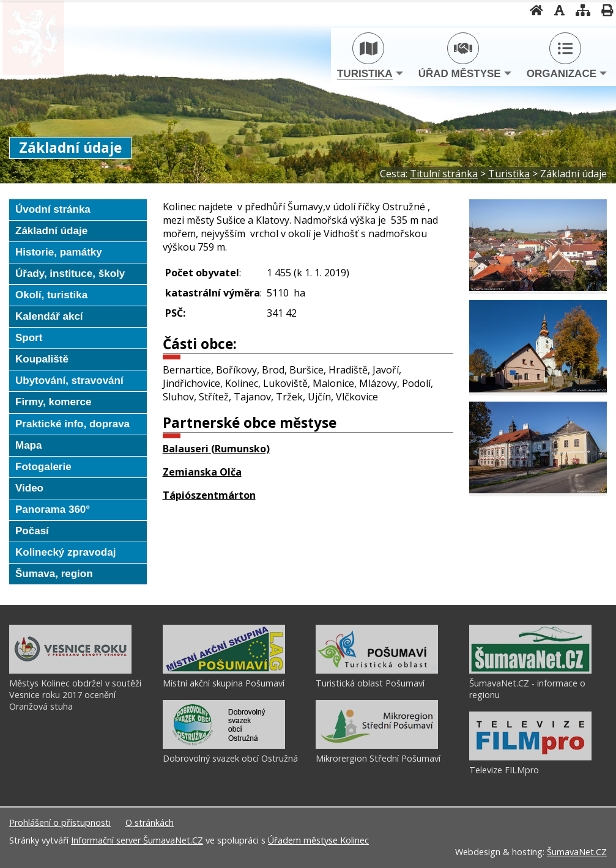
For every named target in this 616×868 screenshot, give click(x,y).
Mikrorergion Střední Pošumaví (378, 758)
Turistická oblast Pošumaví (370, 683)
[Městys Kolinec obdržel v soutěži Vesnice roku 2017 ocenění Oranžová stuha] (70, 671)
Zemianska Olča (202, 472)
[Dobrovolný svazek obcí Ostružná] (224, 746)
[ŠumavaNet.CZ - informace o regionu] (530, 671)
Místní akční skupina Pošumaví (224, 683)
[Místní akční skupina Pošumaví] (224, 671)
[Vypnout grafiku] (556, 10)
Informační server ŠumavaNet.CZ (137, 840)
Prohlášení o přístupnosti (60, 822)
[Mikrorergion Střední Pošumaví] (377, 746)
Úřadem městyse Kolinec (318, 840)
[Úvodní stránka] (533, 10)
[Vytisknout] (603, 10)
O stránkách (150, 822)
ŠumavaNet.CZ (577, 852)
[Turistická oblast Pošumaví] (377, 671)
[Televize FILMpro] (530, 757)
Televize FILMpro (504, 770)
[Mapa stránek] (579, 10)
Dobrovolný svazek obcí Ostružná (230, 758)
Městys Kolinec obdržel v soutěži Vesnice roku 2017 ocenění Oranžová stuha (75, 695)
